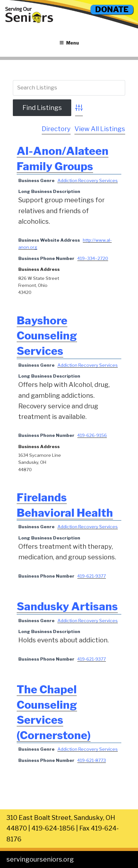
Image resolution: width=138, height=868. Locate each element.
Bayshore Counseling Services (47, 336)
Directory (56, 129)
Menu (69, 43)
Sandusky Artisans (67, 606)
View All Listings (100, 129)
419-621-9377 (92, 576)
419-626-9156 (92, 435)
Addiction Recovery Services (88, 180)
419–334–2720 (93, 258)
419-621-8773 (92, 760)
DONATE (112, 9)
